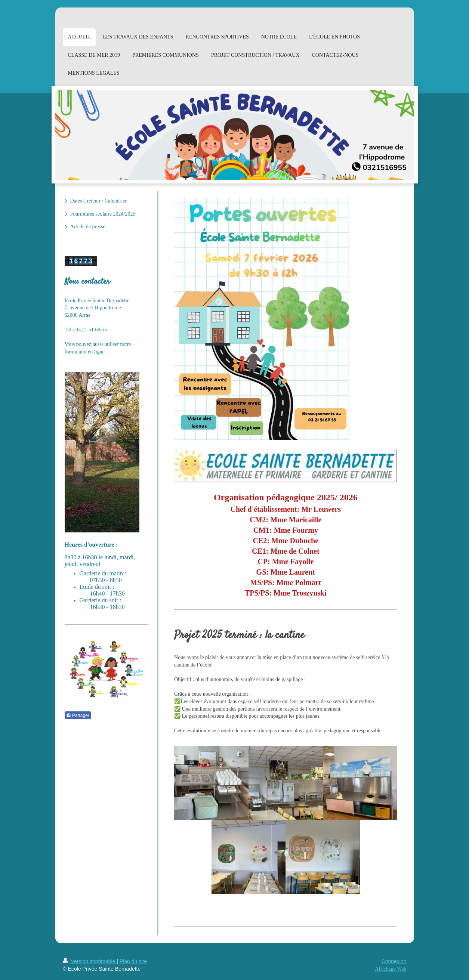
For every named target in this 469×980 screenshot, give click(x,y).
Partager (78, 715)
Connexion (394, 961)
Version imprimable (90, 961)
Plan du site (133, 961)
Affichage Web (391, 969)
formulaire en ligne (85, 352)
